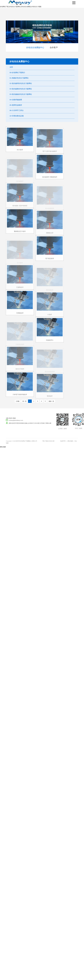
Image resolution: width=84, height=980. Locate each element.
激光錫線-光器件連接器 (20, 210)
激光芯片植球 (20, 373)
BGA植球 (20, 153)
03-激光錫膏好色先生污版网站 (21, 89)
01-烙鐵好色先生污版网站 (19, 78)
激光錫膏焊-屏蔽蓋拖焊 (50, 180)
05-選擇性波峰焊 (16, 105)
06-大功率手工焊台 (17, 110)
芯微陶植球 (20, 291)
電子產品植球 (50, 262)
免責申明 (63, 441)
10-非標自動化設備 (17, 116)
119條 (18, 401)
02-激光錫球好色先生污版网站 (21, 83)
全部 (11, 67)
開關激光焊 (50, 237)
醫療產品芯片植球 (20, 234)
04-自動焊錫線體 (16, 100)
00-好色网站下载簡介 (17, 72)
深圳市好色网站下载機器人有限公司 (20, 3)
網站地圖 (70, 441)
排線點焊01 (50, 343)
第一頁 (24, 401)
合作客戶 (54, 47)
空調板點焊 (20, 316)
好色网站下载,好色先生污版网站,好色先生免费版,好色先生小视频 (21, 7)
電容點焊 (50, 400)
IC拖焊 (50, 318)
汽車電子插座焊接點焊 (20, 398)
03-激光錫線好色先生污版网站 (21, 94)
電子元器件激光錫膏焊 (50, 155)
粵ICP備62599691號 (48, 441)
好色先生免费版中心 (35, 47)
